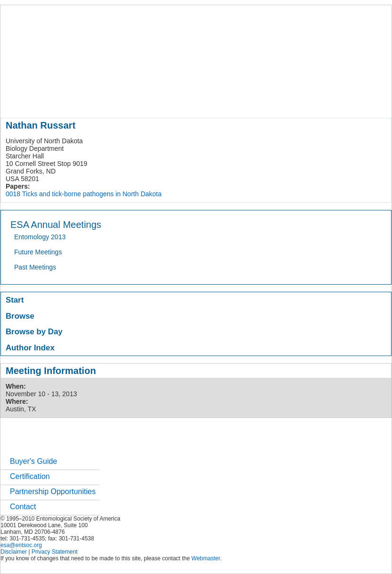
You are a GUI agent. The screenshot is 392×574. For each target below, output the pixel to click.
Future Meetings (38, 252)
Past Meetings (35, 267)
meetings (159, 101)
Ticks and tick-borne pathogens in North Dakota (92, 194)
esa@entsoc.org (21, 545)
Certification (30, 476)
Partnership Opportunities (53, 491)
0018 (13, 194)
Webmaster (205, 558)
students (283, 101)
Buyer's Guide (34, 461)
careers (316, 101)
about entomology (51, 101)
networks (349, 101)
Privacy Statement (55, 552)
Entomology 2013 (40, 237)
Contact (23, 507)
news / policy (244, 101)
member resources (111, 101)
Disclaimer (14, 552)
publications (199, 101)
